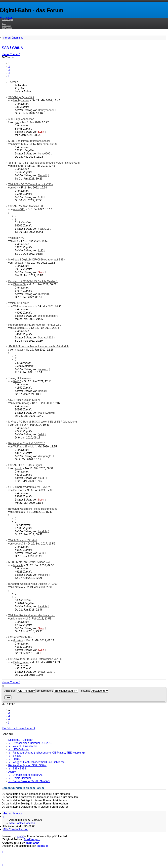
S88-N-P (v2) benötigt (21, 97)
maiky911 (19, 209)
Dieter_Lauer (21, 662)
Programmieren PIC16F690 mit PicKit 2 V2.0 (35, 325)
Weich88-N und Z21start (23, 540)
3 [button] (9, 70)
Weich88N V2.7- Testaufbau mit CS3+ (31, 184)
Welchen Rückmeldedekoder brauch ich (32, 615)
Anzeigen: (20, 691)
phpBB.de (43, 846)
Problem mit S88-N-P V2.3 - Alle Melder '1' (33, 281)
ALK (16, 188)
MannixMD (32, 843)
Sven (41, 132)
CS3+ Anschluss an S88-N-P (25, 400)
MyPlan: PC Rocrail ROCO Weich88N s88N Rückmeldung (43, 422)
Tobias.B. (19, 263)
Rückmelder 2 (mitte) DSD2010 (27, 443)
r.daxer (19, 350)
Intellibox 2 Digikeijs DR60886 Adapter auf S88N (37, 260)
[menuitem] (4, 24)
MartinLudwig (21, 403)
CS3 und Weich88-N (20, 637)
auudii (19, 468)
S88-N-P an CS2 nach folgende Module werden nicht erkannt (44, 163)
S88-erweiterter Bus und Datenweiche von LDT (36, 659)
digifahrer (19, 166)
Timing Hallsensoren (20, 378)
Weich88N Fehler (19, 303)
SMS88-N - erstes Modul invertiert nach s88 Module (39, 346)
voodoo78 (19, 544)
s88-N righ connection (21, 119)
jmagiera (43, 369)
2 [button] (9, 67)
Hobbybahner (21, 100)
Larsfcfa (18, 512)
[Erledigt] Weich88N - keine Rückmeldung (33, 509)
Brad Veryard (32, 839)
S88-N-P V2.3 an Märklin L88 (26, 206)
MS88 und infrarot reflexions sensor (29, 141)
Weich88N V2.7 (18, 238)
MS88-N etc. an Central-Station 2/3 (29, 562)
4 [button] (9, 73)
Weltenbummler (23, 306)
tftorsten (18, 640)
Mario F (42, 175)
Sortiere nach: (57, 691)
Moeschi (18, 565)
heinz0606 (19, 144)
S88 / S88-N (13, 48)
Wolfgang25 (20, 447)
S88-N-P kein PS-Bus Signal (25, 465)
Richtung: (94, 691)
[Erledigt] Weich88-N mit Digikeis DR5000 (33, 584)
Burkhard (19, 490)
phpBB (20, 836)
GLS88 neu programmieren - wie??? (30, 487)
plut (17, 122)
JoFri (18, 425)
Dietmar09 (19, 284)
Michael (18, 619)
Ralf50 (17, 381)
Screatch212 (21, 328)
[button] (9, 76)
